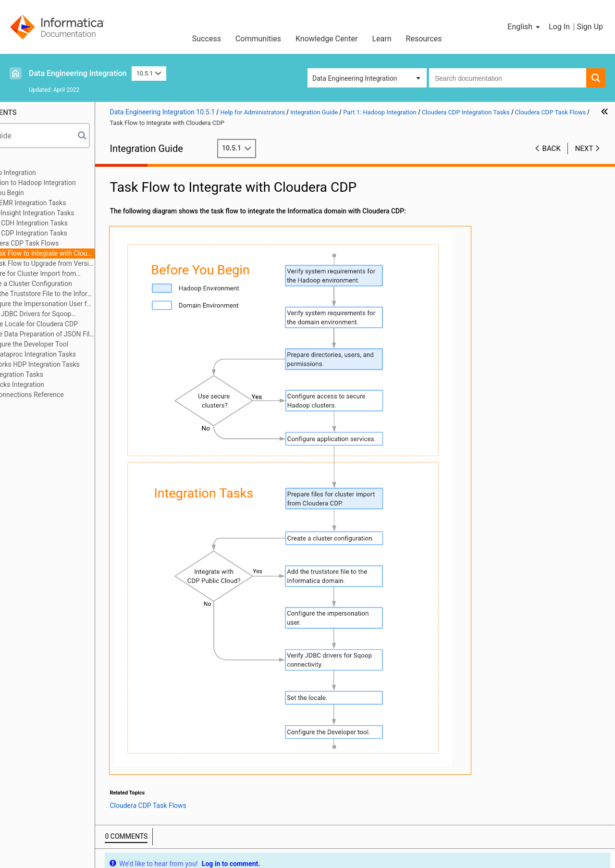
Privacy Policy (264, 837)
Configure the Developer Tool (83, 344)
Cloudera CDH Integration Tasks (78, 223)
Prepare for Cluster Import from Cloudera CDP (83, 274)
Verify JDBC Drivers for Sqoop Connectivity (80, 315)
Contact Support (460, 837)
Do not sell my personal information (360, 837)
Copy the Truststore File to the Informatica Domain (97, 294)
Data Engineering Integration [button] (355, 78)
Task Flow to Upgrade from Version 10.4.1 (101, 263)
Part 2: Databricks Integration (60, 384)
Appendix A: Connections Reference (69, 395)
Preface (27, 162)
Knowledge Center (327, 39)
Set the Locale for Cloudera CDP (88, 324)
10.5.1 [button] (149, 73)
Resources (424, 39)
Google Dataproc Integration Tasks (82, 354)
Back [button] (552, 149)
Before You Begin (56, 193)
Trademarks (210, 837)
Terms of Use (160, 837)
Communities (258, 39)
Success (207, 39)
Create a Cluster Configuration (85, 284)
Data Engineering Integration (78, 73)
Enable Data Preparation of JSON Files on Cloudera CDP (97, 334)
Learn (382, 39)
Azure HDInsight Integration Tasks (81, 213)
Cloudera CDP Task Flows (79, 243)
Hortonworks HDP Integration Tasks (84, 364)
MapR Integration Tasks (66, 374)
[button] (524, 27)
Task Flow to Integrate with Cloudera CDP (101, 253)
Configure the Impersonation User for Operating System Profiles (97, 304)
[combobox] (508, 78)
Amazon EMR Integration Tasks (77, 203)
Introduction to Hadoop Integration (82, 183)
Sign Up (590, 27)
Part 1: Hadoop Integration (55, 173)
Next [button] (584, 149)
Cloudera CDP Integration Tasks (78, 233)
